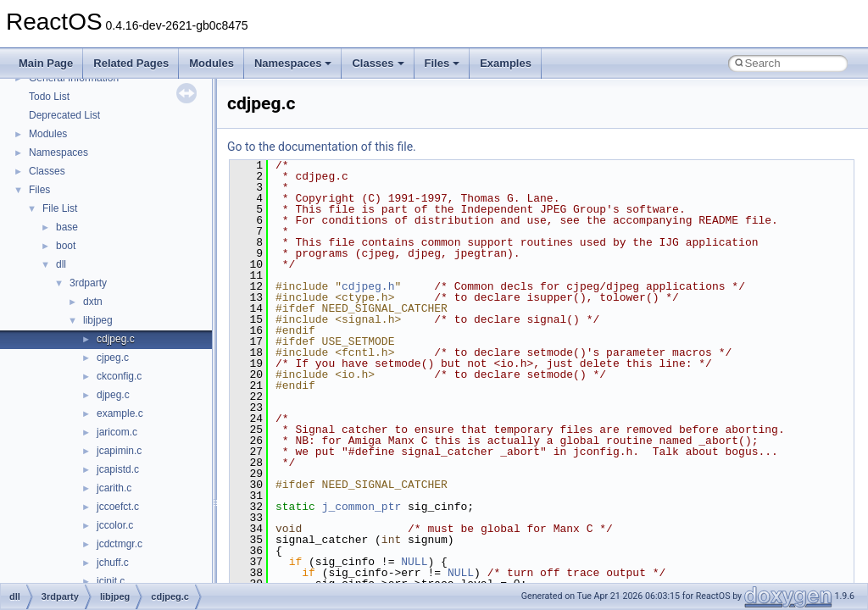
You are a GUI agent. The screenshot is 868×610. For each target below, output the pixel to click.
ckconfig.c (119, 376)
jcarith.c (114, 488)
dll (61, 264)
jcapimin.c (119, 451)
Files (442, 63)
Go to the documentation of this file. (322, 147)
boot (66, 246)
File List (60, 208)
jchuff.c (113, 563)
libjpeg (98, 320)
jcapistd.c (118, 469)
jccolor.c (115, 525)
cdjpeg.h (368, 286)
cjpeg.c (113, 358)
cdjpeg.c (116, 339)
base (67, 227)
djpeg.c (113, 395)
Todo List (49, 97)
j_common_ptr (362, 507)
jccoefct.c (118, 507)
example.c (120, 413)
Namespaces (293, 63)
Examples (506, 63)
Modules (211, 63)
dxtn (93, 302)
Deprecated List (64, 115)
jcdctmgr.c (120, 544)
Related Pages (131, 63)
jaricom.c (117, 432)
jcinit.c (111, 581)
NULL (414, 562)
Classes (378, 63)
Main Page (46, 63)
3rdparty (88, 283)
